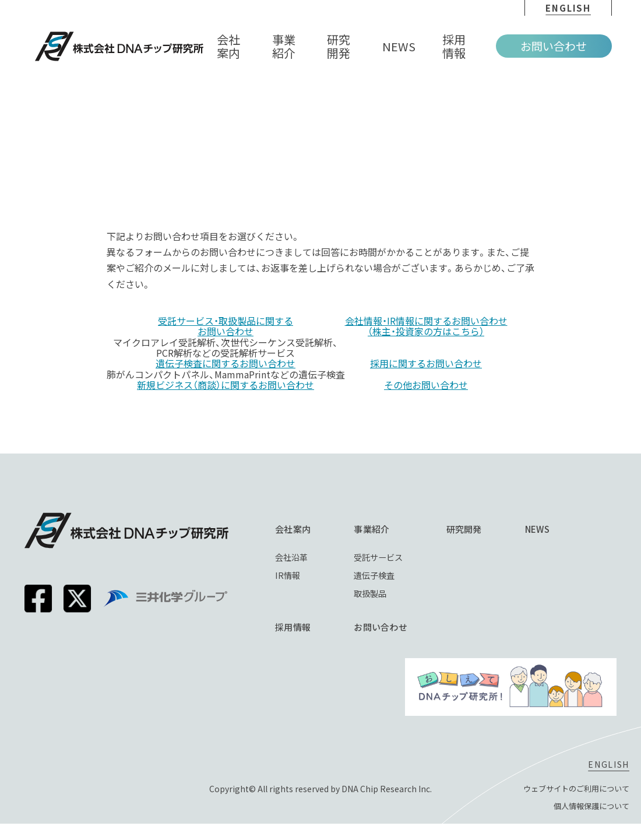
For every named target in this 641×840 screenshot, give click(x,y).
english (568, 8)
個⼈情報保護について (589, 813)
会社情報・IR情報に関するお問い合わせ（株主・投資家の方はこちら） (426, 326)
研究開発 (481, 529)
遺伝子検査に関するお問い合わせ (226, 363)
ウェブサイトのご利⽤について (572, 795)
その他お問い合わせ (426, 385)
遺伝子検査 (390, 576)
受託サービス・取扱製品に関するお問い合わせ (226, 326)
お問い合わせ (554, 46)
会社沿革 (307, 558)
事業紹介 (385, 529)
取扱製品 (385, 595)
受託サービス (394, 558)
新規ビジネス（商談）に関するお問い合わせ (226, 385)
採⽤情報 (307, 629)
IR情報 (302, 576)
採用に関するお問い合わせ (426, 363)
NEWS (554, 529)
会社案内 (307, 529)
